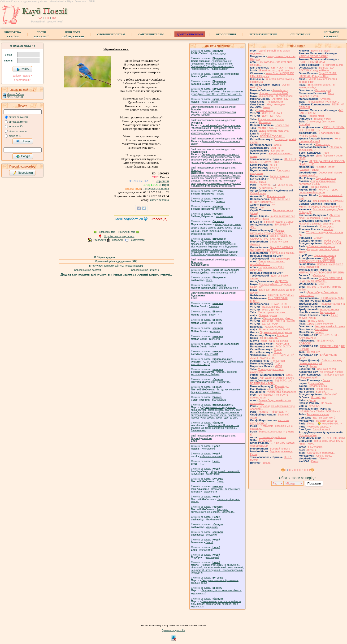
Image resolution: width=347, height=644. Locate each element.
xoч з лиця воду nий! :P (224, 273)
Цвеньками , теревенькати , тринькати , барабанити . (216, 490)
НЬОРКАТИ (212, 354)
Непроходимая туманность (323, 102)
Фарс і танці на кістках (274, 341)
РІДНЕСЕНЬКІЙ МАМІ (312, 62)
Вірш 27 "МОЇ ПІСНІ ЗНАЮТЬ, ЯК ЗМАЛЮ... (321, 280)
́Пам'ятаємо (315, 447)
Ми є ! (273, 165)
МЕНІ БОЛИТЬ (269, 338)
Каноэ (315, 461)
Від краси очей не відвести (276, 332)
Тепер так (282, 335)
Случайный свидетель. (321, 453)
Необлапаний (213, 520)
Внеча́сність (216, 323)
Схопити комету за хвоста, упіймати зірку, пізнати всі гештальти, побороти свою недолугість (216, 604)
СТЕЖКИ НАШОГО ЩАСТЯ (278, 321)
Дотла (312, 400)
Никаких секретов (327, 421)
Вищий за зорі (321, 429)
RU (54, 18)
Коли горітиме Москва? (320, 140)
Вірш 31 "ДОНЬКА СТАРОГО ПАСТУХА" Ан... (271, 237)
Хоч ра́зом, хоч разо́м (271, 119)
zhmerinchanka (159, 200)
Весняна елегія (276, 196)
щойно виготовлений (211, 456)
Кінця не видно (276, 104)
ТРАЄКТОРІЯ (279, 304)
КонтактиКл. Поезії (331, 34)
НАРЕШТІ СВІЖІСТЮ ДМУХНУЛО (273, 160)
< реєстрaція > (22, 80)
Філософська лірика (156, 188)
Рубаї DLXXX (284, 346)
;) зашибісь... (218, 76)
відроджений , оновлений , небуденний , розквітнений (215, 473)
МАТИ (278, 366)
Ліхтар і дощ (318, 397)
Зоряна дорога (268, 315)
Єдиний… (322, 392)
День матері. (276, 389)
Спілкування (300, 34)
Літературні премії (263, 34)
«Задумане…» (267, 188)
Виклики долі (323, 90)
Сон (262, 207)
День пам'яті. (316, 383)
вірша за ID (15, 136)
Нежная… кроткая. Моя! (273, 93)
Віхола (266, 463)
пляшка (220, 194)
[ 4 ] (303, 470)
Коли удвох (327, 226)
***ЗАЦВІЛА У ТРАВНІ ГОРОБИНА (319, 411)
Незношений (209, 449)
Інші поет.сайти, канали (73, 34)
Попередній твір (106, 232)
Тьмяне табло (265, 110)
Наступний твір (127, 232)
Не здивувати (275, 102)
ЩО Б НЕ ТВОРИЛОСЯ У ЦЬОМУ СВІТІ (317, 260)
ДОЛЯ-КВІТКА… (272, 116)
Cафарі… (267, 134)
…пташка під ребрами (272, 437)
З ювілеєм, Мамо (333, 65)
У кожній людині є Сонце (279, 222)
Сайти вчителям (151, 34)
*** (273, 205)
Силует (318, 238)
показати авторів (134, 266)
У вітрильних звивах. (282, 253)
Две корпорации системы (328, 201)
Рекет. (209, 280)
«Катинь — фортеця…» (273, 412)
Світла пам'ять (308, 435)
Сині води (319, 275)
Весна (326, 380)
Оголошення (226, 34)
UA (40, 18)
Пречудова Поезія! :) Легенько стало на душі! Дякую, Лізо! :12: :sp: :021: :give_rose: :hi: (217, 93)
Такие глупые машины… (273, 312)
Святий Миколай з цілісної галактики (320, 222)
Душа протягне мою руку (274, 131)
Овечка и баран (326, 369)
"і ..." (202, 464)
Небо (326, 153)
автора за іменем (18, 117)
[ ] (288, 470)
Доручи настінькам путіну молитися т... (269, 232)
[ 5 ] (308, 470)
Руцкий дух (282, 386)
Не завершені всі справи (330, 326)
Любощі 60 (331, 394)
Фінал (266, 107)
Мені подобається (129, 219)
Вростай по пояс (280, 449)
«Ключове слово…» (319, 427)
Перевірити (23, 173)
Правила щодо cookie (173, 630)
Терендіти (214, 339)
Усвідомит (211, 535)
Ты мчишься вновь (318, 414)
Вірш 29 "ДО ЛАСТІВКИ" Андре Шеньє (316, 69)
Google (23, 156)
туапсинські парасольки (282, 392)
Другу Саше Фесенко (320, 324)
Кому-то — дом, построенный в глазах (318, 191)
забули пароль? (22, 76)
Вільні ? (274, 168)
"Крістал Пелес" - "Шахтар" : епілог (318, 168)
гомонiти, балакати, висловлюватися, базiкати (214, 373)
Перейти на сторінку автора (119, 236)
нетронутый (213, 557)
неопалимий (206, 550)
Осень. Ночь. (324, 456)
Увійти (23, 69)
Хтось (290, 375)
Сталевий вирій (318, 386)
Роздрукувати (137, 240)
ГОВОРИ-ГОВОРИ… (272, 136)
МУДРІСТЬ (281, 281)
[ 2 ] (293, 470)
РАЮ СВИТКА (270, 310)
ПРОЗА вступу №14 (332, 298)
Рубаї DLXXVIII (333, 243)
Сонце (278, 145)
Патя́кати (214, 306)
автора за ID (16, 127)
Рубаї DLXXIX (333, 241)
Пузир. (220, 482)
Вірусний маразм (326, 178)
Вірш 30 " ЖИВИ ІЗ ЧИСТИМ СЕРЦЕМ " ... (271, 249)
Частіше (328, 229)
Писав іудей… (324, 389)
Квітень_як (278, 151)
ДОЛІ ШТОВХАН (272, 113)
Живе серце (323, 144)
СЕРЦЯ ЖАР (270, 324)
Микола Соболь (15, 94)
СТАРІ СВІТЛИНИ (334, 438)
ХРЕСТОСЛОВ (15, 97)
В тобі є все (282, 125)
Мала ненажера (280, 259)
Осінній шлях (258, 193)
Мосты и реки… (267, 128)
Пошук (23, 142)
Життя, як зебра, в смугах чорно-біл (320, 207)
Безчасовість (219, 400)
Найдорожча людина (332, 304)
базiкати (221, 201)
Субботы (326, 99)
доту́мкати (215, 331)
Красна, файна (210, 102)
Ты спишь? (313, 352)
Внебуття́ (214, 315)
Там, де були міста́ (324, 418)
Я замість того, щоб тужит (275, 70)
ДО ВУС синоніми (190, 34)
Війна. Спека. (316, 321)
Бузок (313, 366)
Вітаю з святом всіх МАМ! (274, 329)
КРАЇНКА (314, 406)
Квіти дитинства (329, 309)
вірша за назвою (18, 131)
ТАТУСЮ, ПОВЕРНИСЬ (266, 180)
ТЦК (278, 363)
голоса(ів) (158, 219)
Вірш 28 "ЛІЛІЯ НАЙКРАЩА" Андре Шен (318, 75)
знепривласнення (229, 288)
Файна (213, 347)
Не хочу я (265, 122)
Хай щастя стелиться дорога (277, 378)
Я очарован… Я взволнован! (276, 96)
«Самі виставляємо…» (321, 246)
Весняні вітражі (320, 51)
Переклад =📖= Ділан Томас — (278, 185)
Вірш (165, 185)
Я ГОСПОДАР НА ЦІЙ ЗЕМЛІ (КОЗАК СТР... (272, 356)
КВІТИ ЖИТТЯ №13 (283, 68)
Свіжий (210, 542)
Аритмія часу (280, 90)
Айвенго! (324, 458)
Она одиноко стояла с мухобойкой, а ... (268, 263)
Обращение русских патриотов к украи (317, 182)
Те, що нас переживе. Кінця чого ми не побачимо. (216, 391)
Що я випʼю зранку (325, 255)
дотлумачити (223, 209)
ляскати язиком (225, 216)
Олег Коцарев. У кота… (316, 95)
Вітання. (312, 450)
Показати (314, 483)
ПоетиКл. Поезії (41, 34)
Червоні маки (316, 116)
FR (47, 18)
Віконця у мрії (322, 119)
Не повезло (265, 440)
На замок (327, 403)
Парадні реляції (319, 187)
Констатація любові (332, 372)
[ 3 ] (298, 470)
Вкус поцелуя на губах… (278, 318)
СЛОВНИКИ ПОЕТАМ (111, 34)
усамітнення (219, 84)
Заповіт (319, 332)
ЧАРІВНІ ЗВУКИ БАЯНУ (313, 56)
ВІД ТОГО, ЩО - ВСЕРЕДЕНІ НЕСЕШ (272, 382)
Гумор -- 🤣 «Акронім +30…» (325, 424)
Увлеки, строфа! (274, 327)
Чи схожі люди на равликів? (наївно (320, 216)
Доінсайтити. (224, 382)
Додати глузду (218, 54)
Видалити (117, 240)
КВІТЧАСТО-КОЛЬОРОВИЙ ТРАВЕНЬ (322, 272)
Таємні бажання (280, 176)
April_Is (275, 148)
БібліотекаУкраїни (13, 34)
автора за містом (18, 122)
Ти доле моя (327, 312)
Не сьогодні (278, 361)
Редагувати (100, 240)
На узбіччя (322, 329)
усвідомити (212, 527)
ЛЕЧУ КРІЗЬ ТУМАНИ (281, 295)
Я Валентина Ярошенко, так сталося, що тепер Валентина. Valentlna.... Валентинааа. (215, 428)
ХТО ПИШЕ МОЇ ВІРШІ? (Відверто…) (270, 200)
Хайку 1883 (282, 344)
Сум (321, 284)
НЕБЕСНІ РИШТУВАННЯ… (278, 307)
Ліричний (163, 181)
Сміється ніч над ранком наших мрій (320, 362)
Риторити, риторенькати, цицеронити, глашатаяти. (213, 511)
